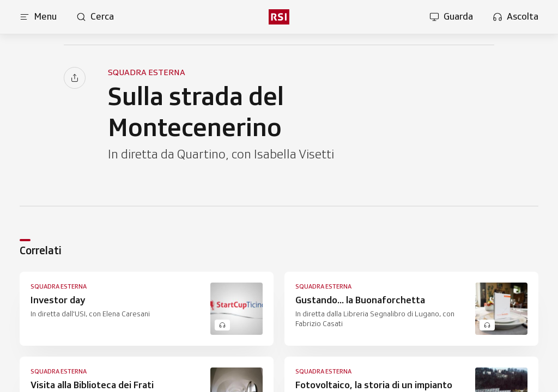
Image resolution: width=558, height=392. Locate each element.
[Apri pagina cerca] (95, 17)
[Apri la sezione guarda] (451, 17)
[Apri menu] (38, 17)
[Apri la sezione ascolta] (515, 17)
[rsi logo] (279, 17)
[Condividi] (75, 78)
